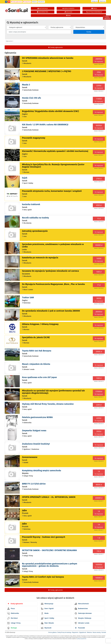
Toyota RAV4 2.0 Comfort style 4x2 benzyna (43, 577)
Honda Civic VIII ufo (32, 98)
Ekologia (12, 628)
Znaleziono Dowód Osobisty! (36, 444)
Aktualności (41, 2)
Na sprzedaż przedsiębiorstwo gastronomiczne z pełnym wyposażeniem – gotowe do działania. (50, 565)
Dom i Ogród (47, 609)
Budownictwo (81, 609)
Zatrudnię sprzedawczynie (35, 231)
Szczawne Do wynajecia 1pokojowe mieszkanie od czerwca (50, 271)
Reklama (34, 2)
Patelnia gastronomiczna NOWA (37, 417)
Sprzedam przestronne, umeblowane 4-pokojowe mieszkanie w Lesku (53, 245)
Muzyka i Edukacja (83, 618)
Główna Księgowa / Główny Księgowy (40, 324)
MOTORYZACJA (43, 8)
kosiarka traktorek (31, 204)
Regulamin (75, 632)
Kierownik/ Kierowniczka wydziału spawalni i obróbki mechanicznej (55, 151)
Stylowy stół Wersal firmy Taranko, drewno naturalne (48, 404)
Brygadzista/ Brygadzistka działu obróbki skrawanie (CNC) (50, 111)
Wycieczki (46, 628)
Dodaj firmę (27, 2)
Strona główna (52, 632)
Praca (11, 609)
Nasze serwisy (97, 632)
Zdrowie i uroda (82, 623)
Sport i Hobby (48, 618)
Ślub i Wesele (47, 623)
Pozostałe (80, 628)
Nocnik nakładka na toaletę (35, 218)
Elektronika (13, 613)
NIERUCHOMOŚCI (68, 8)
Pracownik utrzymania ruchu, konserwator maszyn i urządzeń (52, 191)
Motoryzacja (47, 604)
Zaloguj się (95, 1)
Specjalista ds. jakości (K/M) (36, 337)
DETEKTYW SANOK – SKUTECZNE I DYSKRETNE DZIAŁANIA (49, 550)
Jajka (24, 510)
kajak (25, 178)
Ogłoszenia (9, 41)
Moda (45, 613)
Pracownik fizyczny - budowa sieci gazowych (44, 537)
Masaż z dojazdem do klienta (36, 364)
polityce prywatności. (82, 639)
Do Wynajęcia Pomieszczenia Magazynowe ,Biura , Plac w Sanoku (53, 284)
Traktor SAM (28, 297)
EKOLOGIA (68, 12)
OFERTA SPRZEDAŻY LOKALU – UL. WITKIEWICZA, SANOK (49, 497)
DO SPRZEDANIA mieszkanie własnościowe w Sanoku (48, 58)
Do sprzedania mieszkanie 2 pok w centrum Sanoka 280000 (51, 311)
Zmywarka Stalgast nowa (34, 431)
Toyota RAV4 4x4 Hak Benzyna (37, 351)
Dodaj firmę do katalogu (64, 632)
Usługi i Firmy (14, 623)
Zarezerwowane (30, 457)
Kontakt (104, 632)
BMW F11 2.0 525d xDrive (34, 484)
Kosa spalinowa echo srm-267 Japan (39, 377)
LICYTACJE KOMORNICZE (94, 12)
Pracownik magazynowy (34, 138)
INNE (68, 15)
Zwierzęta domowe (83, 613)
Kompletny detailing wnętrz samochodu (42, 470)
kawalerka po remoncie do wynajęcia (40, 258)
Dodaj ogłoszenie (16, 2)
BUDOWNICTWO (43, 12)
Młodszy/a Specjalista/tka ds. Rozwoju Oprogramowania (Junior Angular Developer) (53, 166)
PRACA (94, 8)
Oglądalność (83, 632)
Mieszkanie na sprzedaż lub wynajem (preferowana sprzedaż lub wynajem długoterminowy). (53, 392)
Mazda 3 (26, 85)
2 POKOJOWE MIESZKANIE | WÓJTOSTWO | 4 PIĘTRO (47, 71)
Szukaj (89, 32)
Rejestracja (103, 1)
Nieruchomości (82, 604)
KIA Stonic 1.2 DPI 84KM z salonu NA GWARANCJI (45, 125)
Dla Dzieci (13, 618)
